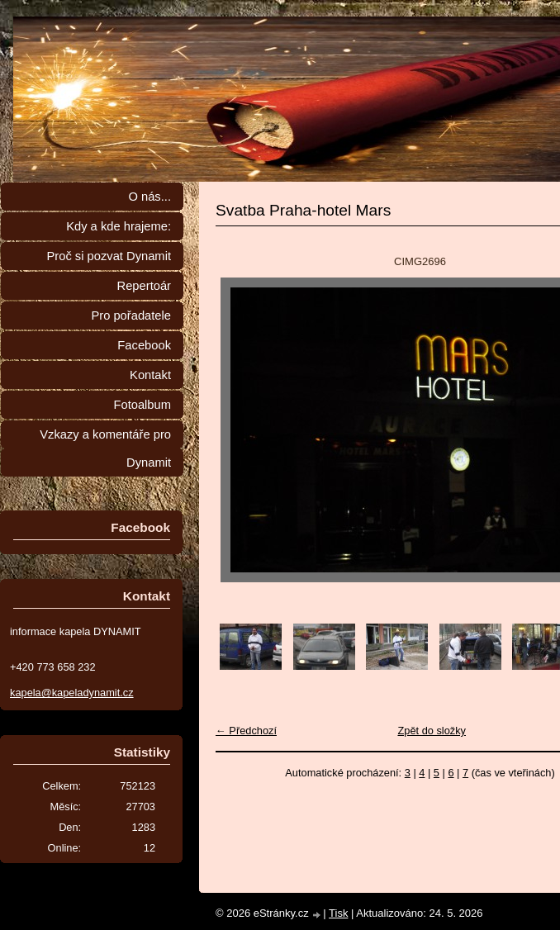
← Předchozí (246, 731)
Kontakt (150, 375)
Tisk (338, 913)
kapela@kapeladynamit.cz (72, 693)
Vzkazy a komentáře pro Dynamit (105, 448)
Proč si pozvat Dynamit (109, 256)
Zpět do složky (432, 731)
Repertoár (144, 286)
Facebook (144, 345)
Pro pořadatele (131, 316)
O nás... (149, 197)
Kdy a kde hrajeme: (119, 226)
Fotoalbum (142, 405)
